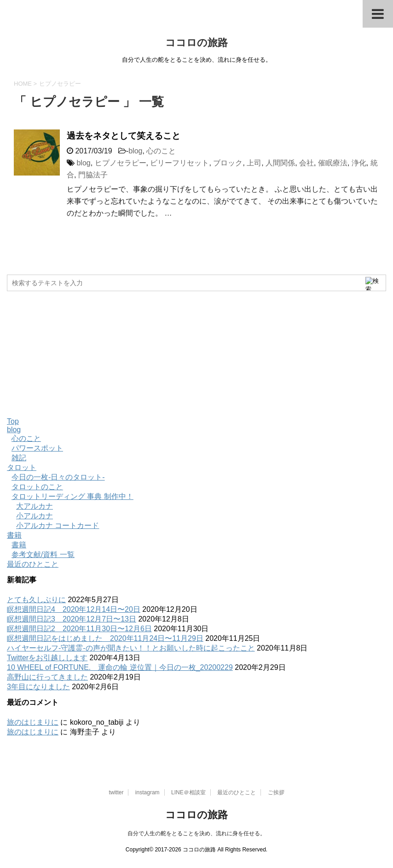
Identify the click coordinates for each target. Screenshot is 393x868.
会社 (306, 163)
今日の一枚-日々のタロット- (58, 477)
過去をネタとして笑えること (124, 136)
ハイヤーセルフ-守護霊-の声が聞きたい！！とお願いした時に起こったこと (131, 648)
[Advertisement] (76, 353)
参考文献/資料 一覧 (43, 554)
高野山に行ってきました (47, 677)
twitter (116, 792)
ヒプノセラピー (121, 163)
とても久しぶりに (36, 600)
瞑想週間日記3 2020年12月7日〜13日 (72, 619)
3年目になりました (38, 687)
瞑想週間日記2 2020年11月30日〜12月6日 (79, 629)
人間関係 (280, 163)
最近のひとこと (33, 564)
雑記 (19, 458)
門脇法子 (93, 175)
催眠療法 (333, 163)
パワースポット (37, 448)
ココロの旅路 (196, 43)
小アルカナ (35, 516)
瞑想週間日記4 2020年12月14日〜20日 (74, 609)
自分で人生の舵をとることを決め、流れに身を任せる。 (196, 833)
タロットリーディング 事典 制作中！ (72, 496)
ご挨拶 (276, 792)
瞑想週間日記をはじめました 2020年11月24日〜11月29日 (105, 638)
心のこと (161, 151)
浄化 (359, 163)
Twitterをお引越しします (47, 658)
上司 (254, 163)
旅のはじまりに (33, 722)
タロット (22, 467)
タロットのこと (37, 487)
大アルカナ (35, 506)
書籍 (14, 535)
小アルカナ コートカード (58, 525)
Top (13, 421)
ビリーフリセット (179, 163)
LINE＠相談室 (188, 792)
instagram (147, 792)
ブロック (228, 163)
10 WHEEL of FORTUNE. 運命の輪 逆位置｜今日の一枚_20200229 (120, 667)
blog (135, 151)
